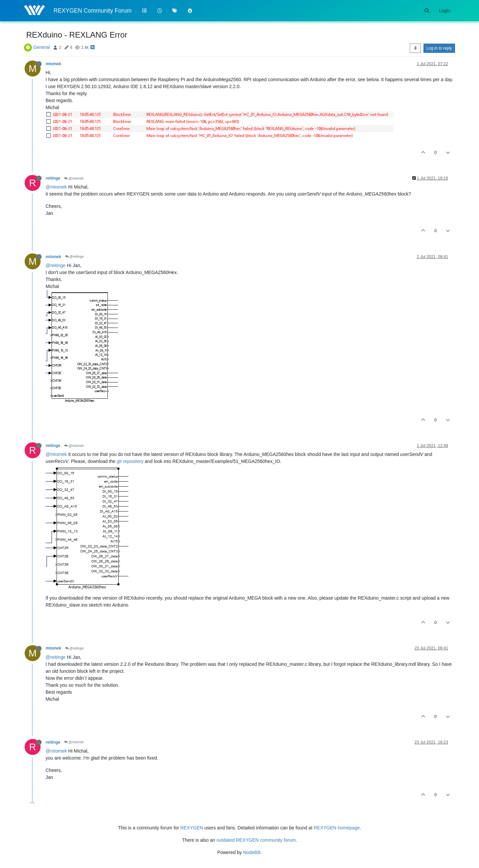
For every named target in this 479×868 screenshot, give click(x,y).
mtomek (53, 64)
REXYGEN (192, 828)
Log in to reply (439, 48)
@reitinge (75, 257)
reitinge (53, 178)
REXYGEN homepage (337, 828)
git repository (130, 461)
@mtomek (74, 178)
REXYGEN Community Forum (92, 11)
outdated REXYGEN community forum (256, 840)
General (42, 47)
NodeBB (252, 852)
